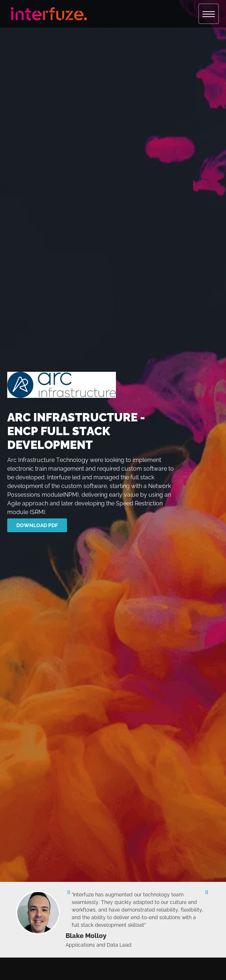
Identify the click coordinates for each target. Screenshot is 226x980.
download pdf (37, 525)
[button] (209, 14)
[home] (47, 14)
